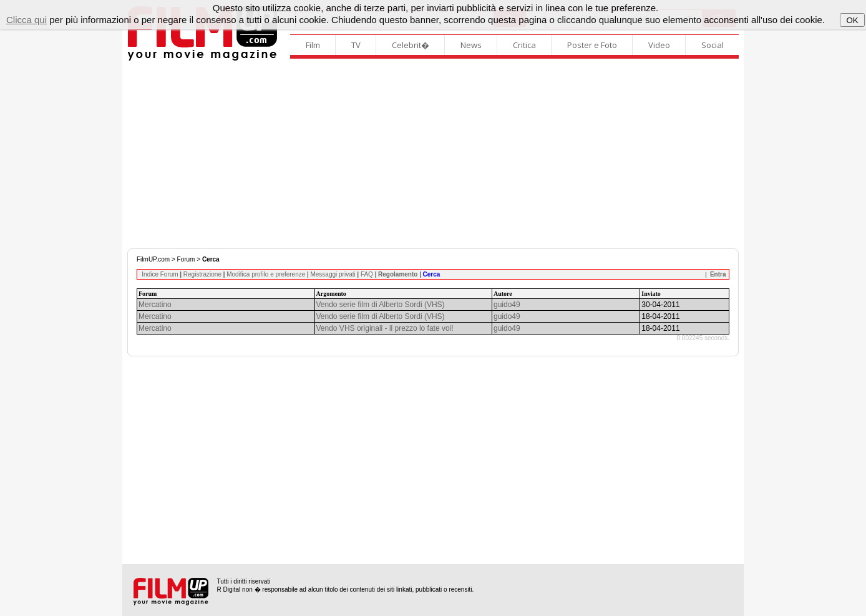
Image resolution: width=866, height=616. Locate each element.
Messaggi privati (333, 274)
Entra (718, 274)
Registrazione (202, 274)
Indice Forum (160, 274)
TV (356, 45)
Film (313, 45)
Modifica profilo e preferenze (266, 274)
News (471, 45)
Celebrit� (411, 45)
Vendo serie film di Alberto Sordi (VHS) (381, 305)
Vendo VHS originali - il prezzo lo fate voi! (385, 328)
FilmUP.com (153, 259)
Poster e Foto (592, 45)
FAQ (367, 274)
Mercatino (155, 305)
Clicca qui (27, 20)
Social (713, 45)
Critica (524, 45)
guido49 (507, 305)
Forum (186, 259)
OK (852, 20)
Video (659, 45)
